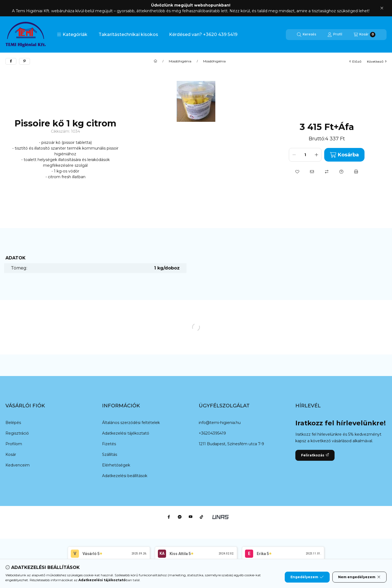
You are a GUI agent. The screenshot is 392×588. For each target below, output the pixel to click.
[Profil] (335, 35)
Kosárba (344, 155)
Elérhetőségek (116, 465)
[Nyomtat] (356, 172)
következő (377, 61)
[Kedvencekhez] (297, 172)
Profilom (14, 444)
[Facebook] (169, 517)
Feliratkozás (315, 455)
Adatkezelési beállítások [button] (125, 476)
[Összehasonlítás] (327, 172)
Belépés (13, 423)
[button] (72, 35)
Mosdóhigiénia (180, 61)
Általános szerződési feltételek (131, 423)
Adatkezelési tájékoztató (126, 433)
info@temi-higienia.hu (220, 423)
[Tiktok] (201, 517)
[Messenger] (180, 517)
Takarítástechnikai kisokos (128, 34)
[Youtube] (191, 517)
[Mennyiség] (305, 155)
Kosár (11, 454)
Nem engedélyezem (359, 577)
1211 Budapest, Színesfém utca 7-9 (231, 444)
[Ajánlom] (312, 172)
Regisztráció (17, 433)
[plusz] (316, 155)
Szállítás (110, 454)
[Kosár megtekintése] (365, 35)
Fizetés (109, 444)
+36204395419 (212, 433)
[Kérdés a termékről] (341, 172)
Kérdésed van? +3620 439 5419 (203, 34)
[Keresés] (307, 35)
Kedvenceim (18, 465)
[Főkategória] (155, 61)
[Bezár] (382, 8)
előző (355, 61)
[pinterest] (24, 61)
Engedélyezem (307, 577)
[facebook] (11, 61)
